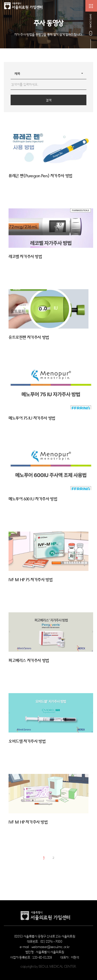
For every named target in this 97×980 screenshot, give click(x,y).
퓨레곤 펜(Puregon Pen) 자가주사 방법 (40, 176)
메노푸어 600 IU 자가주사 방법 (33, 499)
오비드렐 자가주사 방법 (27, 741)
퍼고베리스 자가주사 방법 (29, 661)
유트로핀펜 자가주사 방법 (29, 338)
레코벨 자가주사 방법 (25, 257)
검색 (49, 100)
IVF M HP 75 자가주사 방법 (31, 580)
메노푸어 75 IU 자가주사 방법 (32, 418)
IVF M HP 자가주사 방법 (28, 822)
